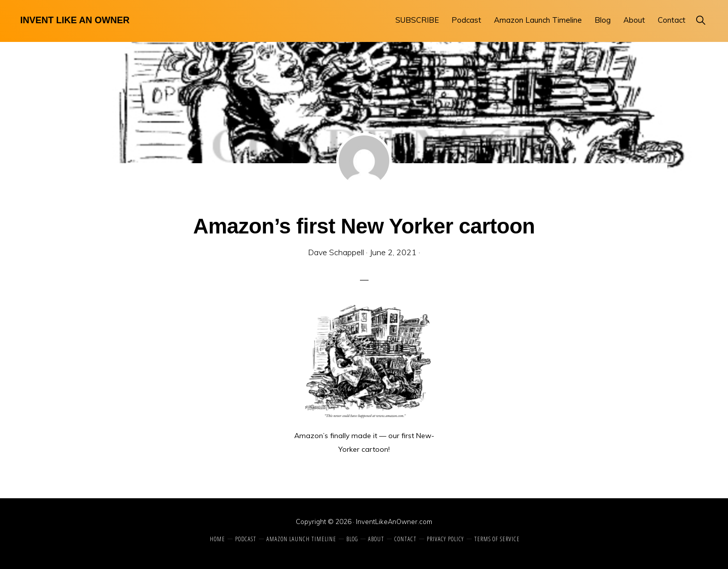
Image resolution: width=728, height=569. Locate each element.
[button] (700, 20)
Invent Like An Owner (75, 20)
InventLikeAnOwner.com (394, 521)
